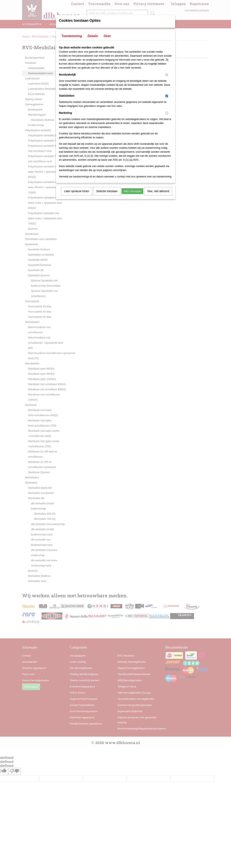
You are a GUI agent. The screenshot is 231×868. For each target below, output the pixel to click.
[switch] (167, 75)
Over (107, 36)
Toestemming (72, 36)
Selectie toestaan (107, 191)
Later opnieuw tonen (77, 191)
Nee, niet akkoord (158, 191)
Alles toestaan (132, 191)
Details (93, 36)
